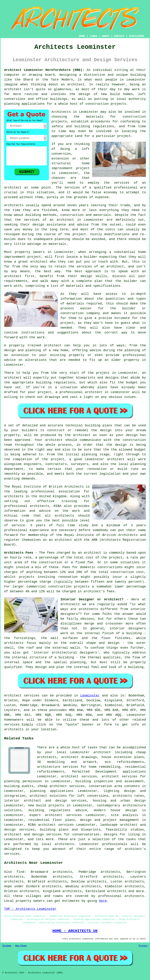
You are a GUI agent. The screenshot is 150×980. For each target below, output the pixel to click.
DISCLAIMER (137, 36)
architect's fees (99, 591)
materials (75, 304)
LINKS (93, 36)
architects (14, 496)
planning (138, 464)
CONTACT (119, 36)
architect (76, 84)
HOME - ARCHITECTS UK (75, 931)
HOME (82, 36)
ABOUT (106, 36)
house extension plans (123, 757)
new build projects (46, 805)
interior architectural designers (65, 653)
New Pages (21, 946)
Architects (14, 205)
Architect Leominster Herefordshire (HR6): (44, 70)
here (103, 901)
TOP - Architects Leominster (30, 909)
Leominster (90, 696)
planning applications (52, 791)
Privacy (143, 946)
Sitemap (7, 946)
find (20, 872)
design (132, 435)
